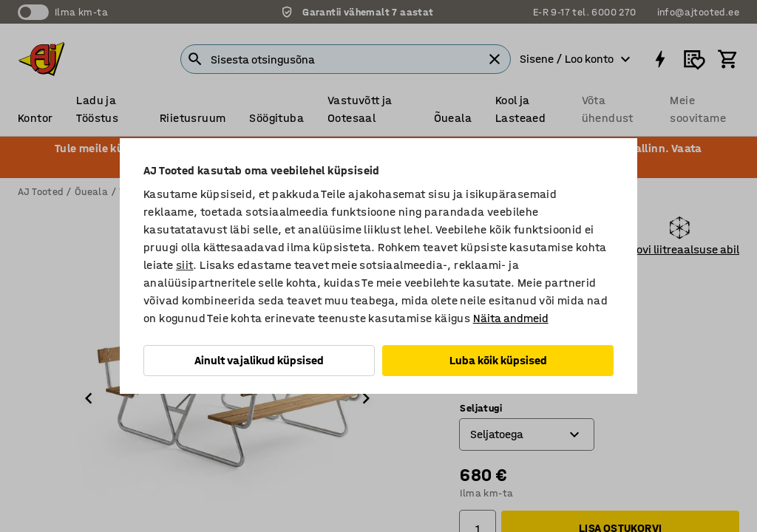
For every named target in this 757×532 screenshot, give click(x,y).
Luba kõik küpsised (498, 360)
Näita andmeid (511, 318)
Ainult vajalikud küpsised (259, 360)
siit (185, 265)
